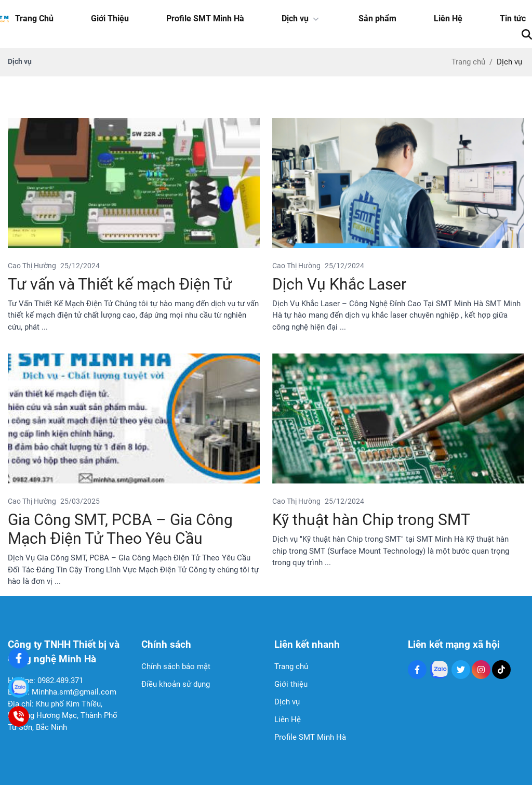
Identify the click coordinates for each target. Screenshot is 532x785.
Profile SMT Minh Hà (205, 18)
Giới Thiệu (110, 18)
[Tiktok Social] (501, 670)
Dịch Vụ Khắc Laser (339, 284)
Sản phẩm (377, 18)
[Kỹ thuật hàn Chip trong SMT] (398, 418)
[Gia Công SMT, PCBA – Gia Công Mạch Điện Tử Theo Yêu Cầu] (134, 418)
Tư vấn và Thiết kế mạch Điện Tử (120, 284)
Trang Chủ (34, 18)
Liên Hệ (448, 18)
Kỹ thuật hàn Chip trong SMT (371, 520)
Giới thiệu (291, 684)
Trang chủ (291, 666)
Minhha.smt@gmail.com (74, 692)
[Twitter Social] (461, 670)
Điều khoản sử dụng (176, 684)
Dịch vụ (301, 19)
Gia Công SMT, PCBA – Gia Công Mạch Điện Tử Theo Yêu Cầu (120, 529)
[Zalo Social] (439, 670)
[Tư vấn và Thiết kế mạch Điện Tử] (134, 183)
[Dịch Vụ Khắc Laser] (398, 183)
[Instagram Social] (481, 670)
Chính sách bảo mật (176, 666)
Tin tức (513, 18)
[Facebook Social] (417, 670)
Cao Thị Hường (32, 266)
